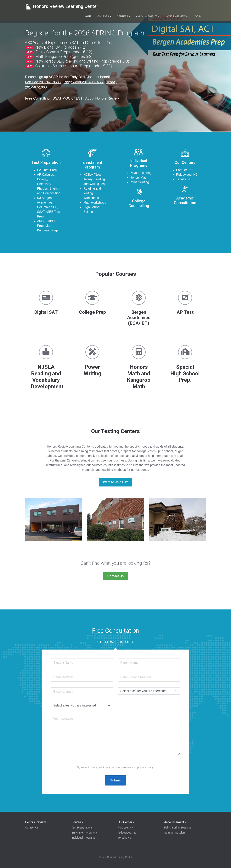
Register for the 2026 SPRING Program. (86, 33)
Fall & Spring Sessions (178, 828)
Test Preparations (82, 828)
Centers (123, 16)
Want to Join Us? (115, 482)
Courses (104, 16)
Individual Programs (83, 838)
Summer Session (175, 833)
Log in (197, 16)
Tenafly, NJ (124, 838)
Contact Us (115, 576)
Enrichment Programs (85, 833)
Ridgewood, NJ (127, 833)
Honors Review (177, 16)
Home (88, 16)
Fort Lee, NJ (125, 828)
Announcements (148, 16)
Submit (115, 780)
